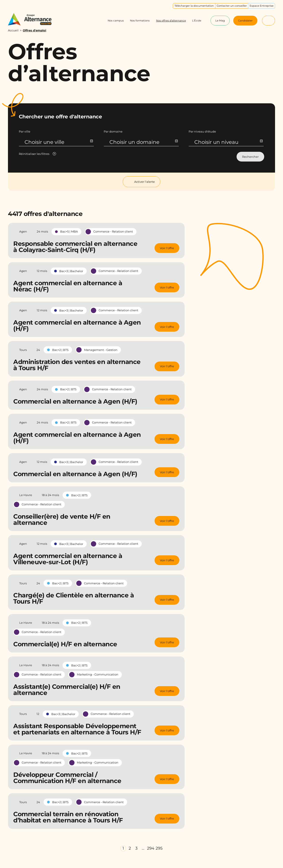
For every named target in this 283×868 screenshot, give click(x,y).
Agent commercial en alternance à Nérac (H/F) (68, 286)
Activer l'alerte (141, 182)
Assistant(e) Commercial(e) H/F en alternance (67, 690)
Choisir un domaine (143, 142)
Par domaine (113, 131)
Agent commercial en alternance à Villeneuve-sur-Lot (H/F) (68, 559)
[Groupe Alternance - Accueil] (33, 19)
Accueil (13, 30)
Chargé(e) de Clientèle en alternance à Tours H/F (74, 598)
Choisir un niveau (228, 142)
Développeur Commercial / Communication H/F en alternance (67, 778)
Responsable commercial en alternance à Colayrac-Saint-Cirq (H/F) (75, 247)
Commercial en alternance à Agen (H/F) (75, 401)
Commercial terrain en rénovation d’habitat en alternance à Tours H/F (68, 817)
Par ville (25, 131)
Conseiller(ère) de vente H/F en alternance (62, 520)
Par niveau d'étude (202, 131)
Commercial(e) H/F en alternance (65, 644)
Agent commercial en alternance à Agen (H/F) (77, 325)
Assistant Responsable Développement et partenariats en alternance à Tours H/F (77, 729)
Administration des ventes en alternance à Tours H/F (77, 365)
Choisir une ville (58, 142)
